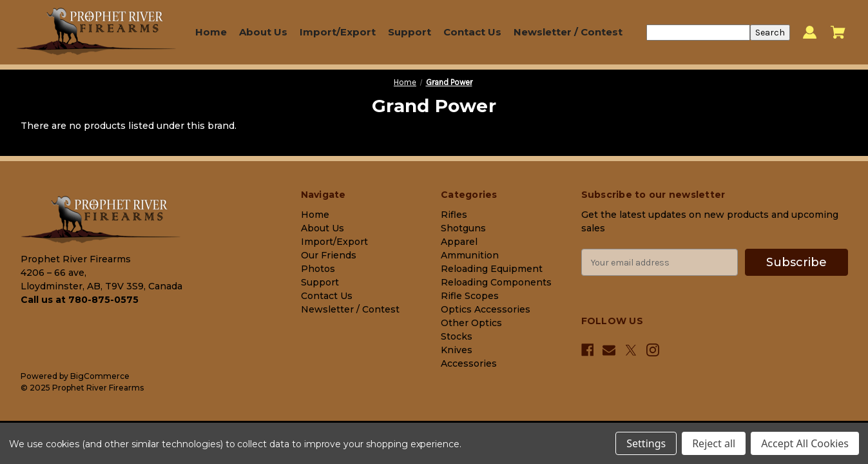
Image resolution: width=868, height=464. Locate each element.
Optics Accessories (486, 309)
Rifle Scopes (470, 296)
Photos (318, 269)
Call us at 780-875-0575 (80, 300)
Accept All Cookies (805, 443)
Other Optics (471, 323)
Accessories (469, 363)
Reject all (714, 443)
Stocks (457, 336)
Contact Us (472, 32)
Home (211, 32)
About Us (263, 32)
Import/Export (338, 32)
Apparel (459, 242)
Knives (457, 350)
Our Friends (329, 255)
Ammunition (470, 255)
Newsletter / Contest (568, 32)
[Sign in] (810, 33)
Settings (646, 443)
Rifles (454, 215)
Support (410, 32)
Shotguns (463, 228)
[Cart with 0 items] (838, 32)
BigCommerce (100, 376)
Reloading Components (496, 282)
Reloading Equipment (492, 269)
